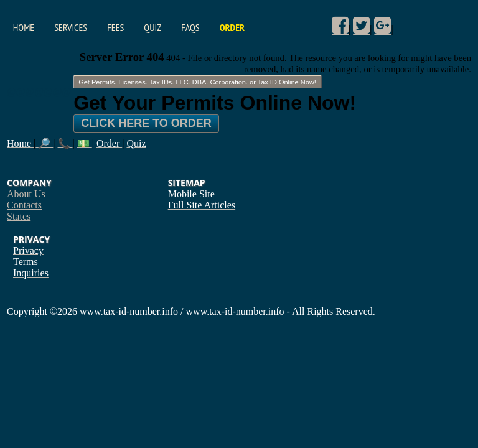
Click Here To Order (146, 123)
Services (71, 27)
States (19, 216)
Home (24, 27)
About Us (26, 194)
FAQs (190, 27)
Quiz (152, 27)
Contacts (24, 205)
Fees (115, 27)
